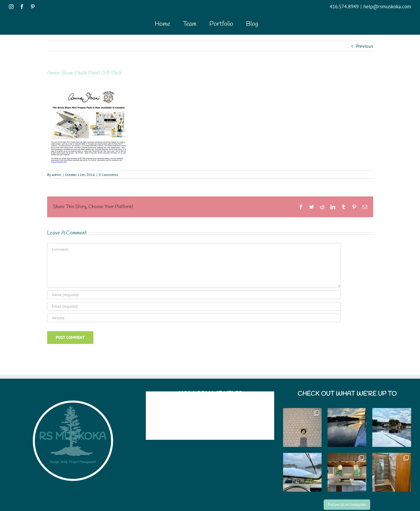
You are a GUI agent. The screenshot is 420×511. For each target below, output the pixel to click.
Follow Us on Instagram (347, 505)
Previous (365, 46)
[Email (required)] (194, 306)
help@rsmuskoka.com (387, 7)
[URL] (194, 318)
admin (57, 175)
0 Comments (108, 175)
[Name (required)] (194, 295)
